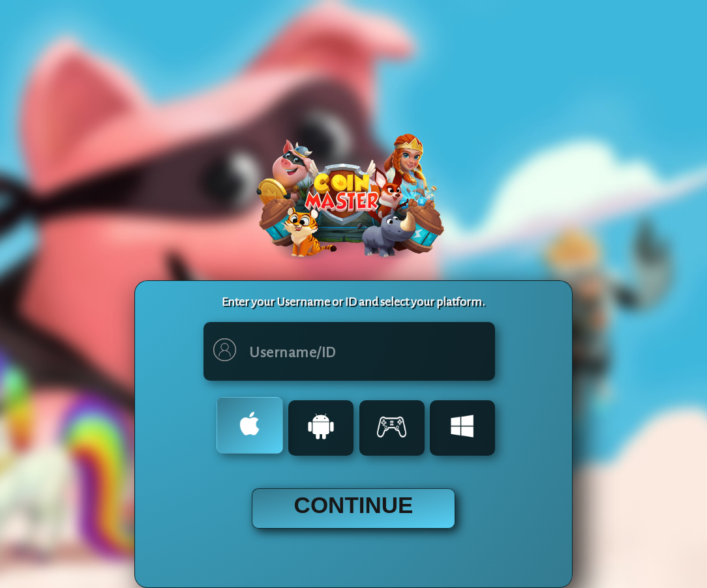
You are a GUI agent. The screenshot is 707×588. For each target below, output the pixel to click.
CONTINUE (354, 505)
